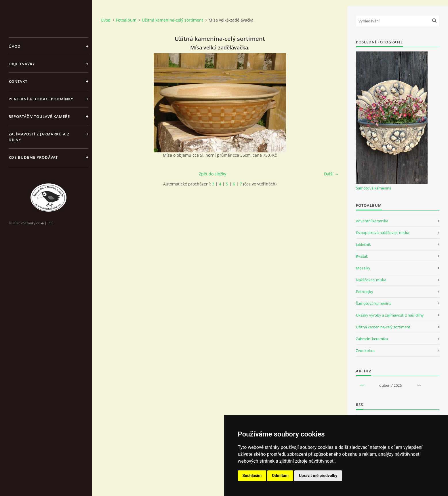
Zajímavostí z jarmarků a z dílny (39, 137)
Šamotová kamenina (374, 188)
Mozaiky (363, 268)
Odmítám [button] (280, 476)
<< (362, 385)
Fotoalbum (126, 20)
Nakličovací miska (371, 280)
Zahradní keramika (372, 339)
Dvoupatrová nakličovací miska (383, 233)
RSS (50, 223)
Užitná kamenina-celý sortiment (172, 20)
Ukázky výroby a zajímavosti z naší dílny (390, 315)
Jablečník (363, 244)
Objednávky (22, 64)
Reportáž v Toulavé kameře (39, 116)
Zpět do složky (212, 174)
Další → (331, 174)
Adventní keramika (372, 221)
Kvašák (362, 256)
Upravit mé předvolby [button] (318, 476)
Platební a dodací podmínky (41, 99)
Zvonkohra (365, 351)
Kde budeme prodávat (33, 157)
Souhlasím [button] (252, 476)
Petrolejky (365, 292)
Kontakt (18, 81)
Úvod (15, 46)
